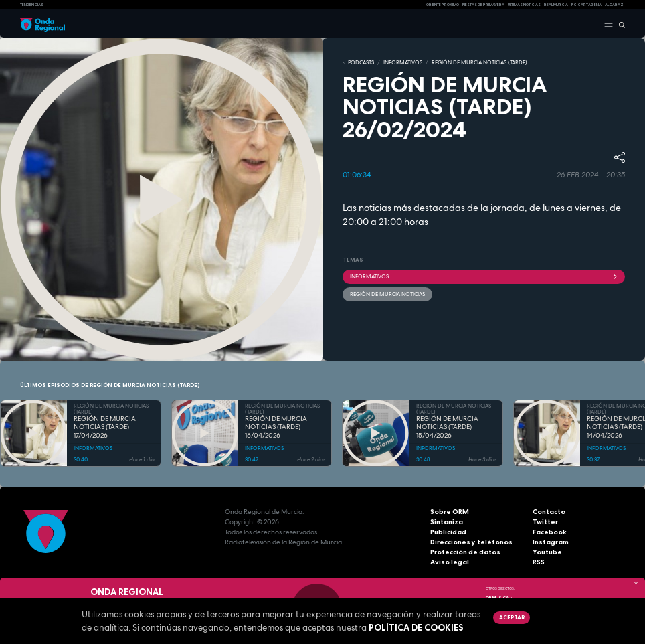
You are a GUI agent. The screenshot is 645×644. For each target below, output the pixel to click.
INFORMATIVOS (403, 62)
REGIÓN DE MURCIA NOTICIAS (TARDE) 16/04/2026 (276, 427)
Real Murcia (556, 5)
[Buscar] (619, 24)
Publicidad (448, 532)
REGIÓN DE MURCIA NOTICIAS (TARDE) (479, 62)
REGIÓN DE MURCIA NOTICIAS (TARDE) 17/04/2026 (105, 427)
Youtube (547, 552)
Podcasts (361, 62)
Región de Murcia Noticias (387, 294)
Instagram (551, 542)
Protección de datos (465, 552)
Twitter (545, 522)
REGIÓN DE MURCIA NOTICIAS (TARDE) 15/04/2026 (447, 427)
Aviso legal (450, 562)
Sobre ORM (450, 512)
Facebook (550, 532)
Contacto (549, 512)
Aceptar (512, 617)
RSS (539, 562)
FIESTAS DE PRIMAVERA (483, 5)
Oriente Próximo (443, 5)
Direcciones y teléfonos (471, 542)
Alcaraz (614, 5)
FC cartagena (586, 5)
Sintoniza (447, 522)
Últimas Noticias (524, 5)
